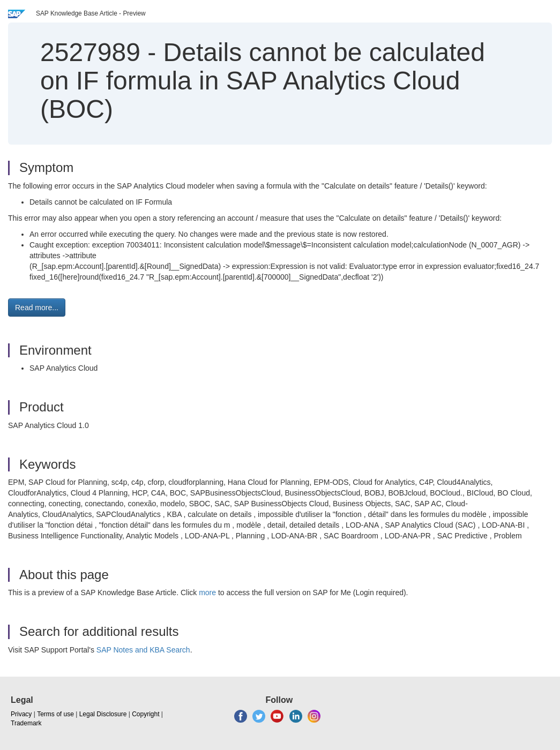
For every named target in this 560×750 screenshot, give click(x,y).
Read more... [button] (37, 307)
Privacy (21, 714)
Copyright (145, 714)
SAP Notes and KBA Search (143, 650)
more (207, 592)
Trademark (26, 723)
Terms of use (55, 714)
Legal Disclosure (103, 714)
